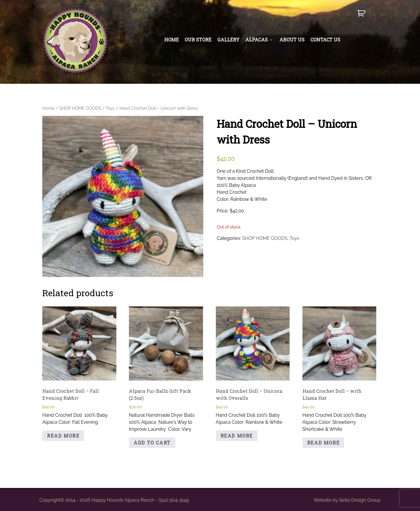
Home (48, 108)
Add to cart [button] (152, 443)
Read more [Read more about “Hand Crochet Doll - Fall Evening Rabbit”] (63, 436)
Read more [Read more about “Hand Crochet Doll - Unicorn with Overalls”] (237, 436)
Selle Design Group (360, 500)
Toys (110, 108)
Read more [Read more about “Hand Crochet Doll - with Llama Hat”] (323, 443)
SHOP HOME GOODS (80, 108)
